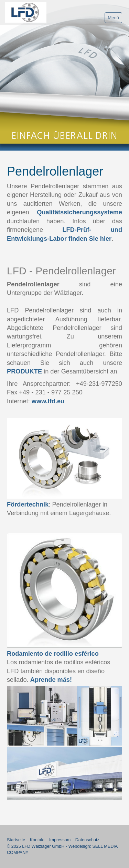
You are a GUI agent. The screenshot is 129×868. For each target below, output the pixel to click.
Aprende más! (51, 680)
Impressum (60, 840)
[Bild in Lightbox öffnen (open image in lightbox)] (64, 458)
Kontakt (37, 840)
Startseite (16, 840)
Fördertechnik (28, 504)
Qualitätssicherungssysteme (79, 212)
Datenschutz (87, 840)
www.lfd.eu (48, 401)
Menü (113, 18)
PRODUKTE (24, 371)
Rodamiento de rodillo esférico (53, 654)
